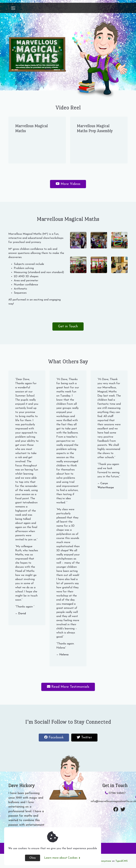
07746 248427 (115, 793)
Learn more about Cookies (62, 858)
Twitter (87, 738)
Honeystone (105, 861)
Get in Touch (68, 326)
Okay (33, 858)
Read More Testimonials (68, 687)
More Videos (68, 184)
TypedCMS (122, 861)
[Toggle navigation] (13, 8)
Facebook (57, 738)
